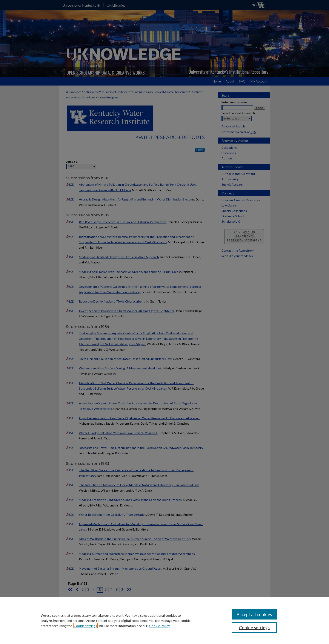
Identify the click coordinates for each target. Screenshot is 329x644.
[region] (164, 620)
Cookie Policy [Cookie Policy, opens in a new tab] (160, 626)
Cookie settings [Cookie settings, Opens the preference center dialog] (254, 627)
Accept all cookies (254, 614)
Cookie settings (85, 626)
